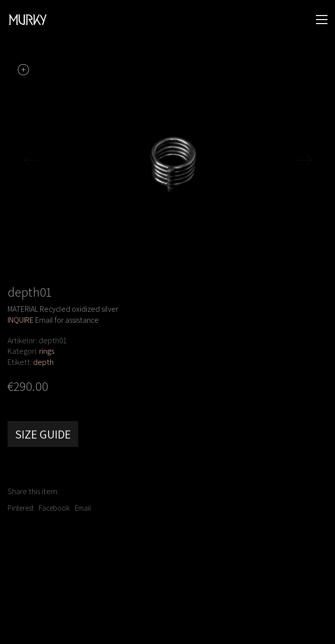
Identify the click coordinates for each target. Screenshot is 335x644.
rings (47, 351)
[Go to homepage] (28, 20)
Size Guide (43, 434)
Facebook (54, 508)
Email (83, 508)
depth (43, 362)
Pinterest (21, 508)
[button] (322, 20)
